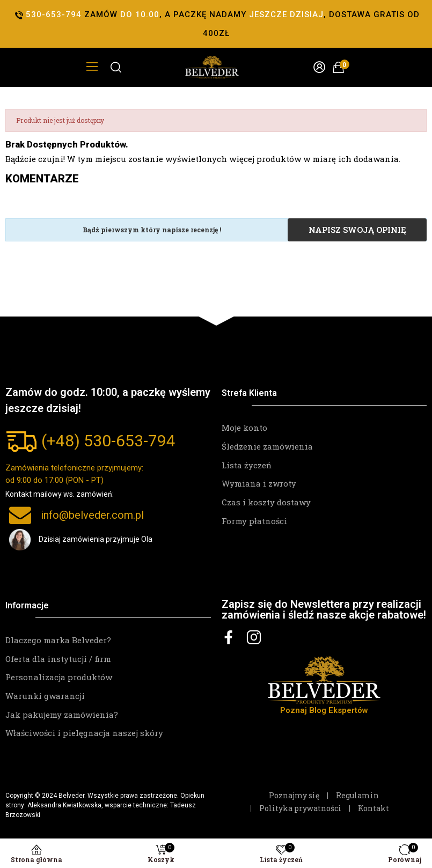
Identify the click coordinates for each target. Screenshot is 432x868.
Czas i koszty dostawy (266, 502)
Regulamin (357, 796)
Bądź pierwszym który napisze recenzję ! (152, 230)
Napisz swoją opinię (357, 230)
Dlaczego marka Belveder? (58, 640)
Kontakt (374, 808)
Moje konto (244, 428)
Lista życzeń (247, 465)
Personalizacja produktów (59, 677)
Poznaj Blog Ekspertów (324, 710)
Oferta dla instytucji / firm (58, 659)
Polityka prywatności (300, 808)
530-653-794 (130, 441)
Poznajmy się (294, 796)
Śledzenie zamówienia (267, 446)
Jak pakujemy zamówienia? (62, 715)
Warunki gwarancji (45, 696)
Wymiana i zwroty (259, 483)
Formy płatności (254, 521)
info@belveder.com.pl (92, 515)
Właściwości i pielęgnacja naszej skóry (84, 733)
